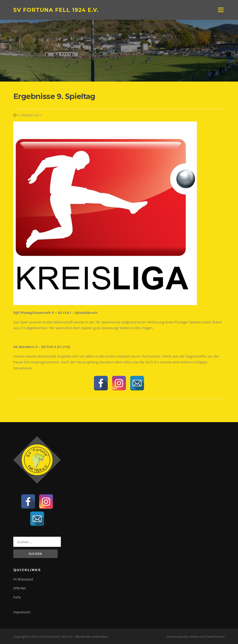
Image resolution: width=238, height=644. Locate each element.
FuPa (17, 597)
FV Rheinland (23, 579)
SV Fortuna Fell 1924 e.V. (56, 10)
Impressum (22, 612)
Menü (221, 10)
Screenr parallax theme (183, 637)
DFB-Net (20, 588)
